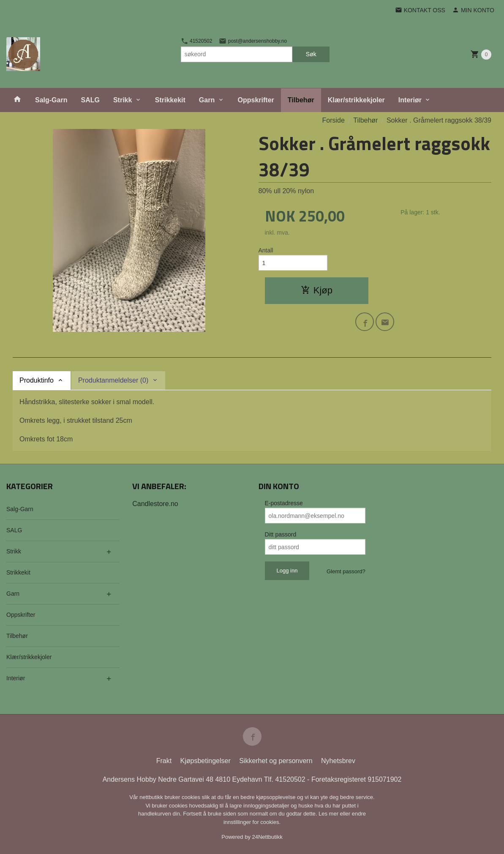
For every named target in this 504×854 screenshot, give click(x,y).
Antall (266, 250)
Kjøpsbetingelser (206, 761)
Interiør (410, 100)
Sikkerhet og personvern (276, 761)
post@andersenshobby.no (253, 41)
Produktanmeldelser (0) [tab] (113, 380)
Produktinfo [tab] (37, 380)
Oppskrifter (256, 100)
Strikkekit (170, 100)
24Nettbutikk (267, 837)
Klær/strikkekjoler (356, 100)
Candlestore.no (155, 504)
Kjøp (317, 290)
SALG (90, 100)
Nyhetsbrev (338, 761)
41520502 (197, 41)
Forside (334, 120)
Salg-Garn (51, 100)
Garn (207, 100)
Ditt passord (281, 534)
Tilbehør (301, 100)
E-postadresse (284, 503)
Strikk (123, 100)
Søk (311, 54)
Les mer (329, 814)
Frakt (164, 761)
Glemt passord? (346, 571)
